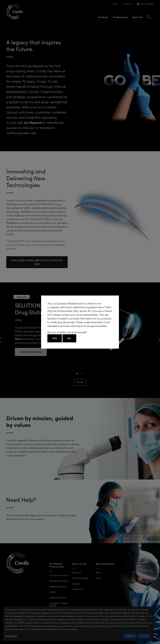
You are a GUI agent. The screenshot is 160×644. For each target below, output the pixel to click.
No (69, 338)
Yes (55, 338)
